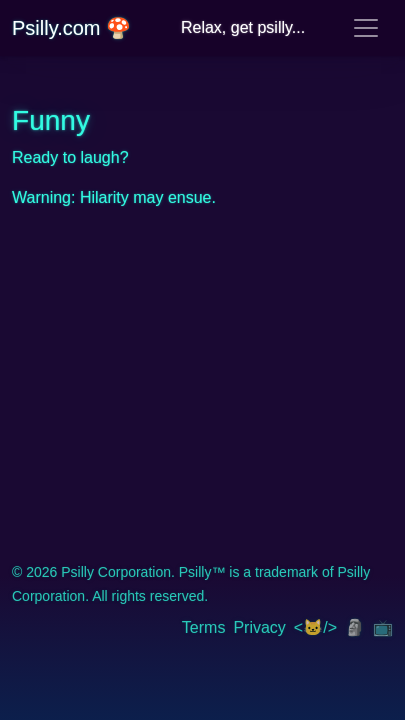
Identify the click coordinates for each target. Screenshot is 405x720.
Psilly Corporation (116, 572)
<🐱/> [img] (315, 627)
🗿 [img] (355, 627)
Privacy (259, 627)
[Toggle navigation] (366, 28)
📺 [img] (383, 627)
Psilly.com (71, 28)
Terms (204, 627)
